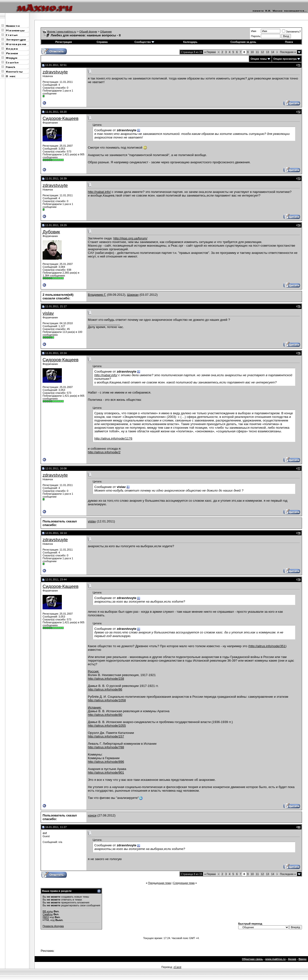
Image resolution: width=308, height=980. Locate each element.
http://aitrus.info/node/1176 (113, 438)
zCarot (177, 967)
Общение (106, 32)
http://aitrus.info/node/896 (106, 762)
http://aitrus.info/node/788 (106, 747)
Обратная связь (252, 959)
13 (268, 52)
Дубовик (51, 232)
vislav (48, 313)
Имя (253, 31)
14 (273, 52)
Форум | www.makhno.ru (62, 32)
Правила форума (53, 926)
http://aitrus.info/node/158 (106, 679)
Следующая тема (184, 883)
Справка (102, 42)
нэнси (92, 815)
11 (257, 52)
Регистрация (64, 42)
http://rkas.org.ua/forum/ (130, 238)
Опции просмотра (285, 59)
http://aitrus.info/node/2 (104, 452)
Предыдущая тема (159, 883)
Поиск (289, 42)
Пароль (256, 36)
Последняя (288, 52)
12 (262, 52)
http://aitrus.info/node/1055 (107, 726)
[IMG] (46, 917)
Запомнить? (291, 32)
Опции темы (259, 59)
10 (252, 52)
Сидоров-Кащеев (61, 118)
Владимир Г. (97, 295)
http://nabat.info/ (99, 192)
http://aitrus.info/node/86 (105, 689)
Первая (210, 52)
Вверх (303, 959)
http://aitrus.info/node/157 (106, 736)
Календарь (190, 42)
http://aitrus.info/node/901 (106, 773)
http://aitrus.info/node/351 (267, 646)
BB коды (48, 911)
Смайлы (48, 914)
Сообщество (144, 42)
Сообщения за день (243, 42)
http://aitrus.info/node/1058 (107, 700)
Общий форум (88, 32)
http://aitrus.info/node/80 (105, 715)
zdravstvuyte (55, 72)
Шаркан (133, 295)
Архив (292, 959)
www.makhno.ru (275, 959)
